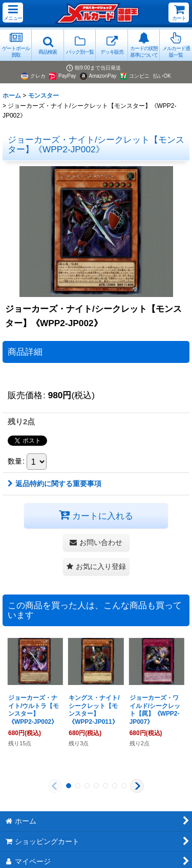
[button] (13, 13)
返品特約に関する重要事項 (55, 484)
